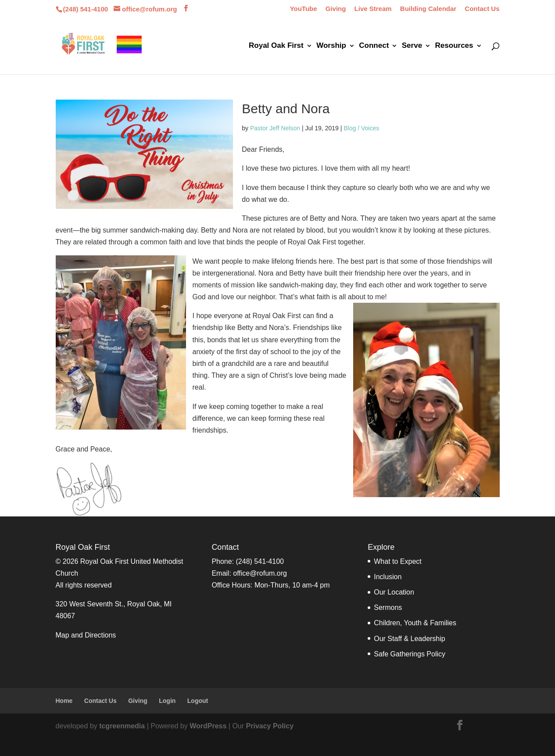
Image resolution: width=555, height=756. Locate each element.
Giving (336, 9)
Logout (198, 701)
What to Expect (398, 561)
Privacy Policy (270, 726)
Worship (331, 46)
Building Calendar (428, 9)
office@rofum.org (260, 573)
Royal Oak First (276, 46)
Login (167, 701)
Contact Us (482, 9)
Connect (374, 46)
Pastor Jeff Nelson (275, 128)
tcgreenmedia (122, 726)
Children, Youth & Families (415, 623)
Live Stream (373, 9)
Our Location (394, 592)
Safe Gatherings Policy (410, 654)
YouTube (304, 9)
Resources (454, 46)
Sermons (388, 607)
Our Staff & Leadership (409, 639)
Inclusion (388, 577)
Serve (412, 46)
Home (64, 701)
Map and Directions (86, 635)
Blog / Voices (361, 128)
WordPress (208, 726)
